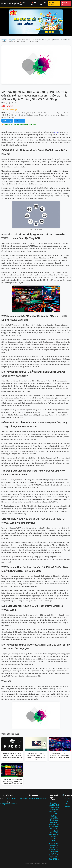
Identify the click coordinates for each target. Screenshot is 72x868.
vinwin (67, 804)
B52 (67, 801)
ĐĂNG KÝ (64, 3)
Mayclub (67, 806)
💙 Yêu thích (20, 121)
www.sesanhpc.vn (10, 4)
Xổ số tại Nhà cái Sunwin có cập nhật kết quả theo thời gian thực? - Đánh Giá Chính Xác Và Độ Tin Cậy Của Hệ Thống (54, 851)
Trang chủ (4, 40)
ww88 (56, 132)
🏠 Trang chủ (23, 3)
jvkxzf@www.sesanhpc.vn (9, 804)
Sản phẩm (12, 40)
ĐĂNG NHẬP (52, 4)
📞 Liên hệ (43, 3)
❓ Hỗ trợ (34, 4)
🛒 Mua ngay (7, 121)
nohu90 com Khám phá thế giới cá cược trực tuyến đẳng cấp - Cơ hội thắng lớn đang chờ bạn (54, 822)
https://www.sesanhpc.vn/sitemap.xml (33, 799)
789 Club (67, 799)
